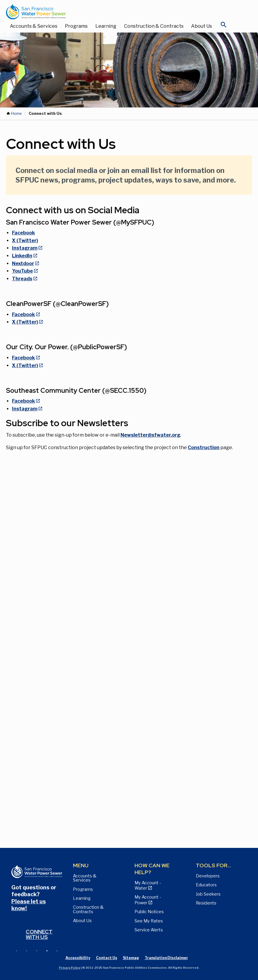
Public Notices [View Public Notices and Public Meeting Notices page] (149, 912)
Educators (206, 885)
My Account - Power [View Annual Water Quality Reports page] (148, 900)
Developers (208, 876)
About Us (201, 26)
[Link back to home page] (123, 12)
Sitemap (131, 958)
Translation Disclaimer (166, 958)
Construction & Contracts (154, 26)
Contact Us (107, 958)
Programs (76, 26)
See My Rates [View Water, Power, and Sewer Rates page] (149, 921)
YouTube (22, 271)
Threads (22, 279)
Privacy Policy (70, 968)
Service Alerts (149, 930)
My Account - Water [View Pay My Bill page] (148, 885)
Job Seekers (208, 894)
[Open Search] (224, 26)
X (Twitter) (25, 241)
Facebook (23, 233)
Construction (204, 448)
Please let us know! (29, 905)
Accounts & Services (34, 26)
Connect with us (39, 934)
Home (16, 113)
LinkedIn (22, 256)
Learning (106, 26)
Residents (206, 903)
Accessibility (78, 958)
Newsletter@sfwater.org (150, 435)
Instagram (25, 248)
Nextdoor (23, 263)
